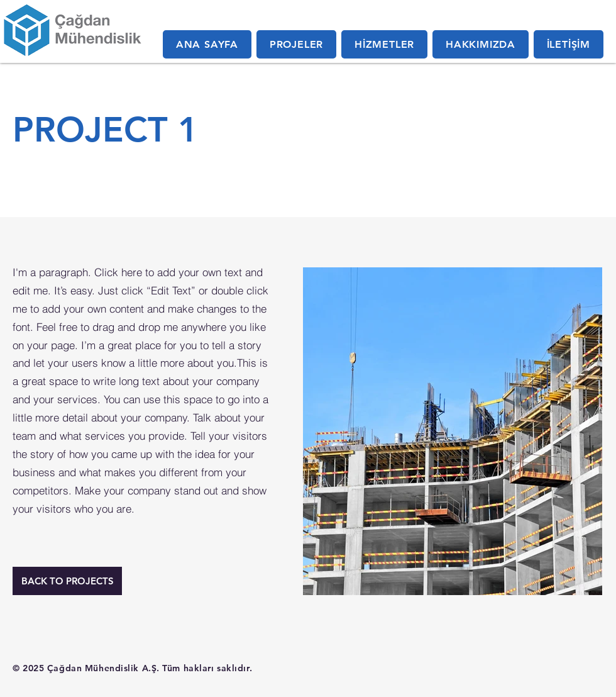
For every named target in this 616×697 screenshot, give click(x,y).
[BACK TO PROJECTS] (67, 581)
